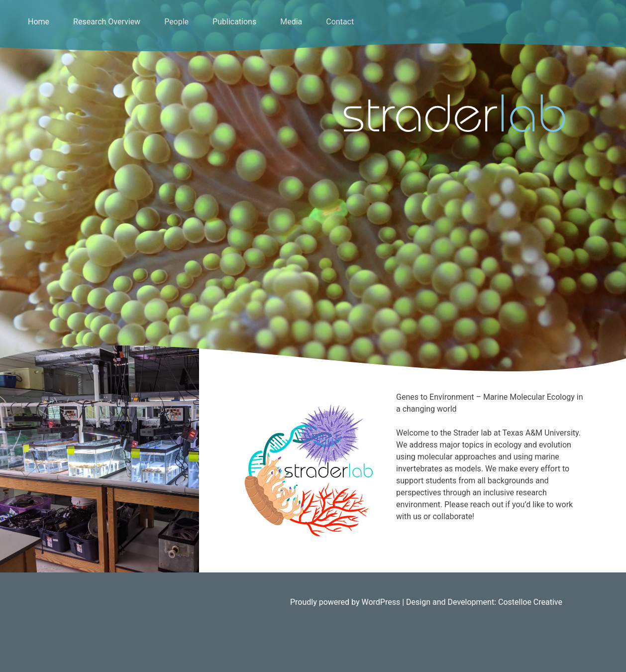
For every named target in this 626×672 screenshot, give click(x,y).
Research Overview (107, 22)
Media (291, 22)
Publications (234, 22)
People (176, 22)
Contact (340, 22)
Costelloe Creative (530, 602)
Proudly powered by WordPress (346, 602)
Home (39, 22)
